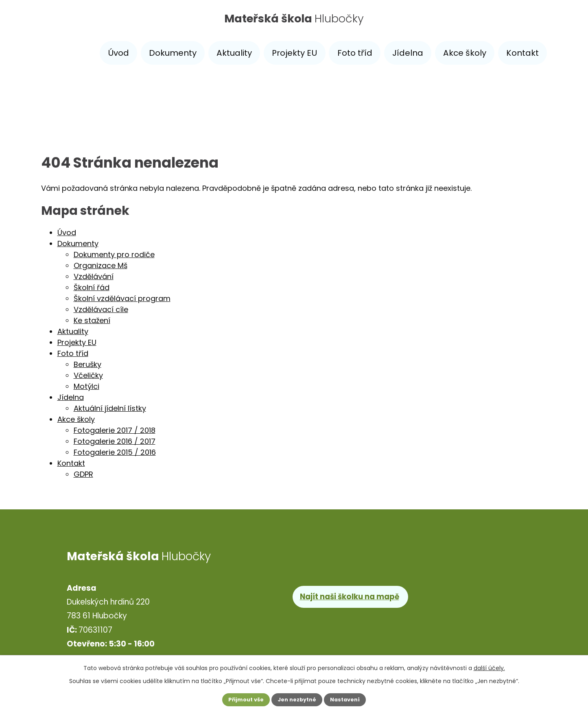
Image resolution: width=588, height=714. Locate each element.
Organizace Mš (101, 265)
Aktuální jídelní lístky (110, 408)
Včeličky (88, 375)
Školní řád (92, 287)
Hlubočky (294, 21)
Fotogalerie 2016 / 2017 (115, 441)
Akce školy (465, 53)
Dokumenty (173, 53)
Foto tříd (355, 53)
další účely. (489, 666)
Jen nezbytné (297, 699)
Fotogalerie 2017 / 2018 (115, 430)
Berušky (87, 364)
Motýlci (86, 386)
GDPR (83, 474)
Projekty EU (294, 53)
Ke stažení (92, 320)
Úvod (118, 53)
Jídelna (408, 53)
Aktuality (234, 53)
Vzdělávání (94, 276)
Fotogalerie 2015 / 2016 (115, 452)
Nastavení (354, 699)
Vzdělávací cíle (101, 309)
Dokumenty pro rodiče (114, 254)
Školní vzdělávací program (122, 298)
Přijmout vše (238, 699)
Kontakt (522, 53)
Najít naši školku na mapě (352, 596)
